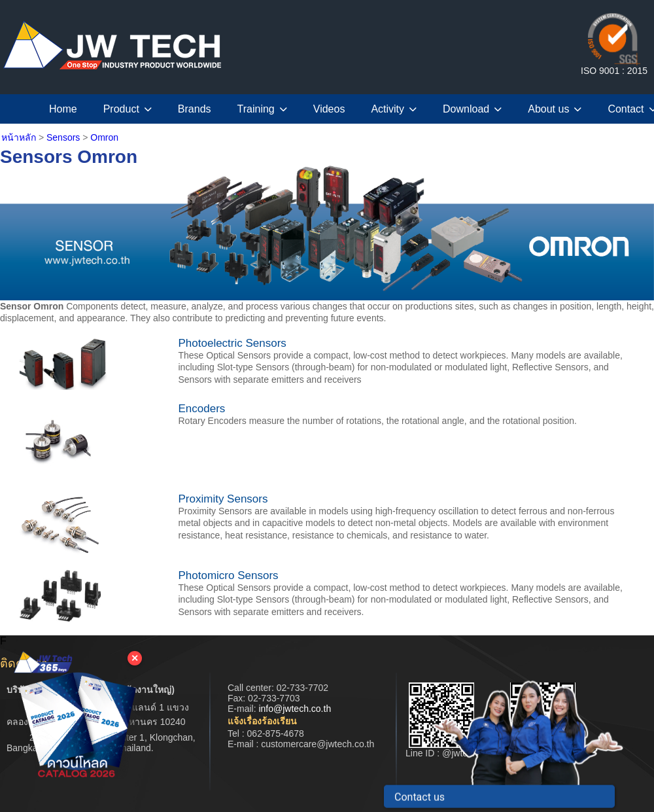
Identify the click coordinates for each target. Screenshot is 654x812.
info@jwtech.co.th (295, 709)
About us (555, 109)
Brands (195, 109)
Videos (329, 109)
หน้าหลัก (19, 137)
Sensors (63, 137)
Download (472, 109)
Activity (394, 109)
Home (63, 109)
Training (262, 109)
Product (128, 109)
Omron (104, 137)
